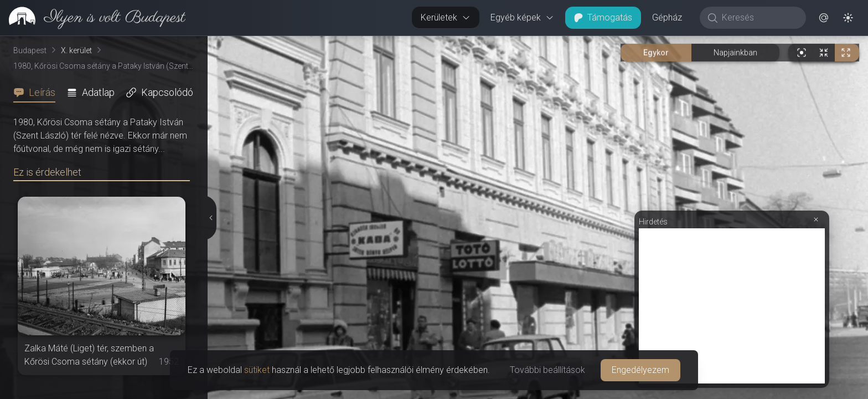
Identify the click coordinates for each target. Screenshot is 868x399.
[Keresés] (759, 18)
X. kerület (76, 50)
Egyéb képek (522, 17)
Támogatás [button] (603, 17)
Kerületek (446, 17)
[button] (824, 18)
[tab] (38, 93)
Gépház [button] (667, 17)
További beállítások (547, 370)
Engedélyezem (640, 370)
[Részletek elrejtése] (211, 218)
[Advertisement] (732, 306)
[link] (93, 18)
